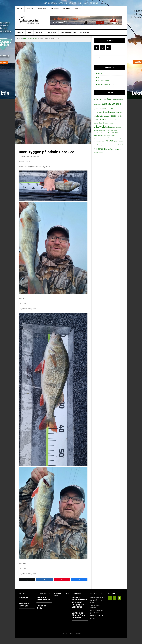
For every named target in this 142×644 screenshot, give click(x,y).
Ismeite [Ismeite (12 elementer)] (110, 120)
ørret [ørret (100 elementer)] (120, 145)
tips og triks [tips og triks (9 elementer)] (117, 141)
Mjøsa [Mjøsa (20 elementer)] (111, 123)
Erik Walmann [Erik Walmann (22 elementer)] (114, 113)
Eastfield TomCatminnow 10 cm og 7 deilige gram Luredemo (80, 602)
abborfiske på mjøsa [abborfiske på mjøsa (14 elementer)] (118, 100)
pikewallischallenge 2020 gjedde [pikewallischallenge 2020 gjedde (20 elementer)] (106, 130)
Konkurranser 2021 (53, 586)
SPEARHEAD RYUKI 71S (24, 605)
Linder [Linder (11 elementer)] (120, 120)
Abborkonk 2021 (32, 586)
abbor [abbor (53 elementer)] (97, 99)
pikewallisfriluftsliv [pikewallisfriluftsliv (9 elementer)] (99, 133)
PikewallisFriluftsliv (32, 20)
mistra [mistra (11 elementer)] (107, 123)
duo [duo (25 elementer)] (107, 108)
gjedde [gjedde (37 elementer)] (107, 116)
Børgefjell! (24, 597)
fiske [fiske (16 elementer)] (95, 116)
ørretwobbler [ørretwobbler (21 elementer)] (99, 152)
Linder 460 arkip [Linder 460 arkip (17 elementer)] (99, 123)
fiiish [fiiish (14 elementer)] (121, 113)
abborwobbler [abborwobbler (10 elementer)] (97, 104)
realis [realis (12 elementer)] (99, 135)
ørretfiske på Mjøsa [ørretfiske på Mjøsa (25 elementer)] (114, 149)
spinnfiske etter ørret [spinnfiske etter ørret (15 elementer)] (111, 138)
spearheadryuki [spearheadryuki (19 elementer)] (99, 138)
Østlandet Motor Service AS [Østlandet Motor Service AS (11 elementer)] (109, 145)
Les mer (93, 618)
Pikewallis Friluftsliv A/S (105, 85)
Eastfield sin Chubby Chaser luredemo (79, 615)
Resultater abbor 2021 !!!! (43, 599)
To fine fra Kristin (41, 607)
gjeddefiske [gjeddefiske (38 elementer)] (116, 116)
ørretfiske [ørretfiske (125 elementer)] (100, 149)
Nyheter (99, 74)
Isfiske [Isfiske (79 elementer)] (104, 120)
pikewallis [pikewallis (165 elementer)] (100, 127)
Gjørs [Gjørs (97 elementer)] (97, 120)
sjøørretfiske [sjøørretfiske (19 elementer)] (111, 135)
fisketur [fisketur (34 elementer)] (100, 116)
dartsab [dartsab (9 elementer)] (104, 109)
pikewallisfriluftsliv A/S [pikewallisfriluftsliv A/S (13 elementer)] (111, 133)
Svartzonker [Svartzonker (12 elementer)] (103, 141)
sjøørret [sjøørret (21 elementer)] (104, 135)
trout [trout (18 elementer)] (122, 141)
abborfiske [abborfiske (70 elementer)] (106, 99)
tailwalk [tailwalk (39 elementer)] (110, 141)
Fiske (98, 77)
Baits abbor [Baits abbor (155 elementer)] (109, 104)
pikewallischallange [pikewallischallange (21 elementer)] (114, 127)
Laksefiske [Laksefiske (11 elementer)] (115, 120)
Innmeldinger (42, 586)
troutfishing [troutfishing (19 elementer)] (98, 145)
